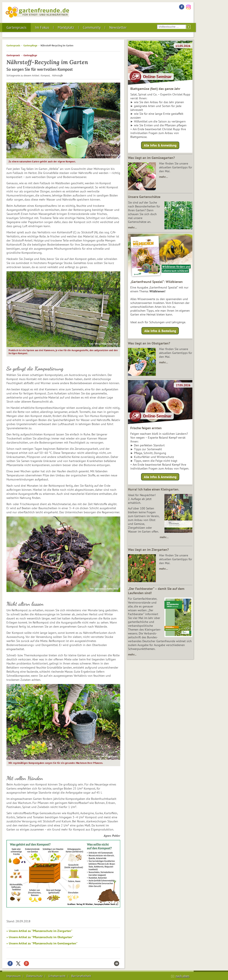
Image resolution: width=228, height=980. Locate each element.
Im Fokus (42, 27)
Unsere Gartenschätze (144, 197)
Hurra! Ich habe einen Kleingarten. (154, 489)
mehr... (132, 654)
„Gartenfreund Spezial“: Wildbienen (157, 282)
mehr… (163, 177)
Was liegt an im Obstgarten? (149, 343)
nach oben (182, 976)
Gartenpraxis (16, 27)
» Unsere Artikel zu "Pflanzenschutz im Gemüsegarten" (42, 943)
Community (92, 27)
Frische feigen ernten (146, 428)
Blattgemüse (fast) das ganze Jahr (155, 89)
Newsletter (118, 27)
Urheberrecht (57, 976)
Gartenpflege (30, 45)
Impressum (14, 976)
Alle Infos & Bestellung (160, 331)
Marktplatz (66, 27)
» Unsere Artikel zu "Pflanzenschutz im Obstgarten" (40, 937)
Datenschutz (34, 976)
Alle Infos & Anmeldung (160, 145)
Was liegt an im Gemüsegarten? (151, 158)
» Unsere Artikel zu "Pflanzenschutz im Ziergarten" (39, 931)
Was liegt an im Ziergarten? (148, 550)
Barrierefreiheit (81, 976)
